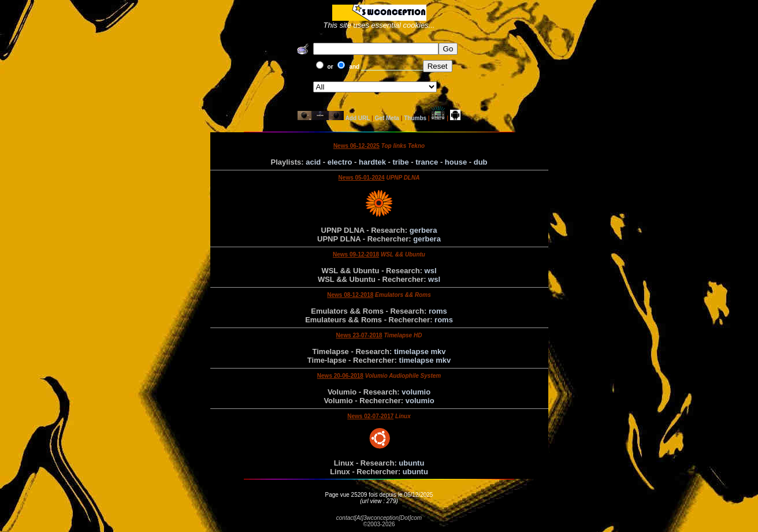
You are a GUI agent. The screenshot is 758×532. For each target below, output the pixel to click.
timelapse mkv (420, 351)
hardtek (372, 162)
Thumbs (415, 118)
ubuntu (411, 463)
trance (427, 162)
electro (340, 162)
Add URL (358, 118)
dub (481, 162)
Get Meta (387, 118)
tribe (401, 162)
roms (438, 311)
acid (313, 162)
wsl (431, 271)
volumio (416, 392)
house (456, 162)
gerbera (423, 230)
